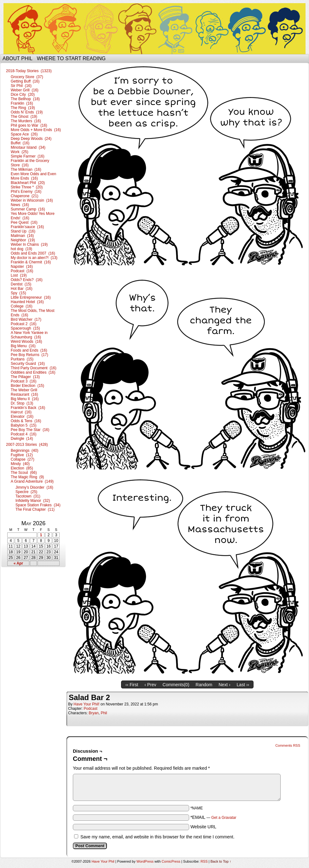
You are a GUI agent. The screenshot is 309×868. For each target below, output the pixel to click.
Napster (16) (22, 267)
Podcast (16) (22, 271)
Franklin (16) (22, 103)
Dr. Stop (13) (22, 403)
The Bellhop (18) (25, 99)
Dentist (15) (21, 284)
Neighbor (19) (23, 240)
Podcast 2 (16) (23, 324)
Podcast (90, 709)
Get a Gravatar (224, 818)
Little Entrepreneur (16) (31, 297)
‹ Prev (150, 685)
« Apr (18, 563)
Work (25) (20, 152)
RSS (204, 861)
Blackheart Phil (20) (28, 183)
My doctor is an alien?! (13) (34, 258)
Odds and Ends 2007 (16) (33, 253)
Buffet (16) (20, 143)
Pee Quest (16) (24, 222)
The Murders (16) (26, 121)
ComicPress (171, 861)
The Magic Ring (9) (27, 477)
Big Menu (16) (23, 346)
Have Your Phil (154, 29)
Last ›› (243, 685)
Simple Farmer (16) (28, 156)
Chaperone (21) (24, 196)
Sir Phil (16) (21, 86)
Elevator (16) (22, 417)
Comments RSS (288, 745)
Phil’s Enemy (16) (26, 192)
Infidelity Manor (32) (33, 501)
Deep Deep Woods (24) (31, 139)
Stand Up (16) (23, 231)
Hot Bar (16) (22, 289)
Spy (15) (18, 293)
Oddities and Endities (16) (33, 372)
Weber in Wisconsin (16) (32, 200)
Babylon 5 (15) (23, 425)
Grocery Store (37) (27, 77)
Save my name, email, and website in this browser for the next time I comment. (157, 837)
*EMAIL (213, 817)
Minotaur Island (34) (28, 147)
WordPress (145, 861)
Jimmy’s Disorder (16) (34, 487)
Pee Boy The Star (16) (30, 430)
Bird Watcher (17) (26, 319)
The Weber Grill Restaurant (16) (24, 392)
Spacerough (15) (25, 328)
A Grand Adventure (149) (32, 481)
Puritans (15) (22, 359)
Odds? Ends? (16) (27, 280)
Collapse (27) (23, 459)
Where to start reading (71, 58)
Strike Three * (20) (27, 187)
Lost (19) (19, 275)
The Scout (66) (24, 473)
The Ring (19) (23, 108)
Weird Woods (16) (26, 342)
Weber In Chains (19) (29, 244)
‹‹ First (132, 685)
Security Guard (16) (28, 364)
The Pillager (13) (25, 377)
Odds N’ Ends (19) (27, 112)
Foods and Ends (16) (29, 350)
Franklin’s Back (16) (28, 408)
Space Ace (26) (24, 134)
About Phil (17, 58)
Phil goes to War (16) (29, 125)
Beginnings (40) (24, 451)
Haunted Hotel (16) (27, 302)
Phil (104, 713)
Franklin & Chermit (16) (31, 262)
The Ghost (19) (24, 117)
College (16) (22, 306)
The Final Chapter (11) (35, 509)
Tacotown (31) (28, 496)
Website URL (203, 827)
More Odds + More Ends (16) (36, 130)
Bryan (93, 713)
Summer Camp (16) (28, 209)
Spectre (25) (26, 492)
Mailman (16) (22, 236)
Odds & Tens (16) (26, 421)
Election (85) (22, 468)
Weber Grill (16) (25, 90)
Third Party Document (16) (34, 368)
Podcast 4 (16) (23, 434)
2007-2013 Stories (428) (27, 445)
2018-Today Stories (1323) (29, 71)
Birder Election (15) (27, 386)
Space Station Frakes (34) (38, 505)
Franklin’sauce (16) (27, 227)
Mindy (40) (20, 464)
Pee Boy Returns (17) (29, 355)
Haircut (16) (21, 412)
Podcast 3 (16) (23, 381)
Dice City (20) (23, 95)
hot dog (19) (21, 249)
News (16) (20, 205)
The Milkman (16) (26, 170)
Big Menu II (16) (25, 399)
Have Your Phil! (86, 704)
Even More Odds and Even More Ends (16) (33, 176)
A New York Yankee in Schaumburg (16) (29, 335)
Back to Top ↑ (221, 861)
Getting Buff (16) (25, 81)
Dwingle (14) (22, 439)
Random (204, 685)
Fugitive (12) (22, 455)
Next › (224, 685)
